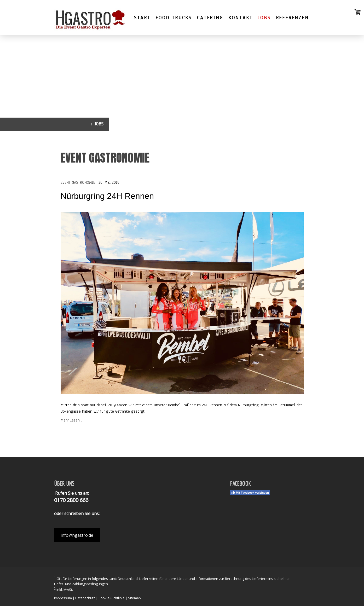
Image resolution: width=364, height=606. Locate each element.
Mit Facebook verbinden (250, 493)
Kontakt (241, 18)
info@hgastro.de (77, 535)
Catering (210, 18)
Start (142, 18)
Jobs (264, 18)
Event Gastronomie (78, 182)
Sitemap (134, 598)
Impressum (63, 598)
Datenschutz (85, 598)
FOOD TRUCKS (174, 18)
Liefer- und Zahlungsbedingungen (81, 584)
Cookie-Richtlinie (112, 598)
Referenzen (292, 18)
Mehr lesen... (71, 420)
